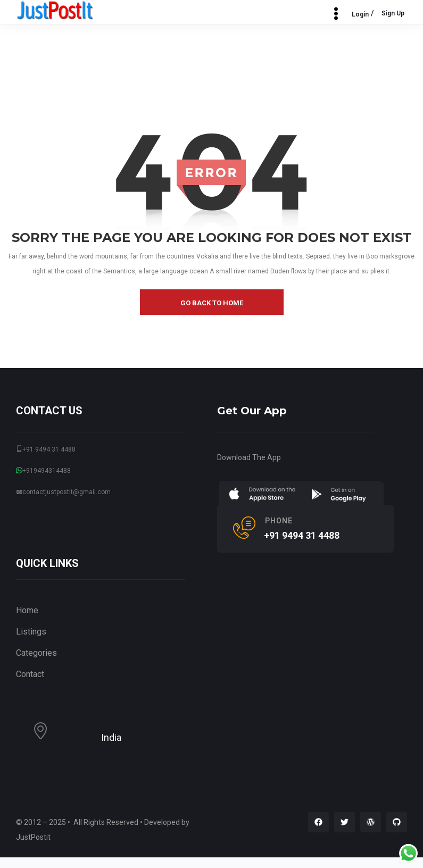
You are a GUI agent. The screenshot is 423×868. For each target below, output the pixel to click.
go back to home (212, 303)
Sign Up (393, 13)
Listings (31, 632)
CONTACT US (49, 411)
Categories (36, 653)
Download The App (249, 457)
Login (360, 14)
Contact (30, 674)
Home (27, 610)
